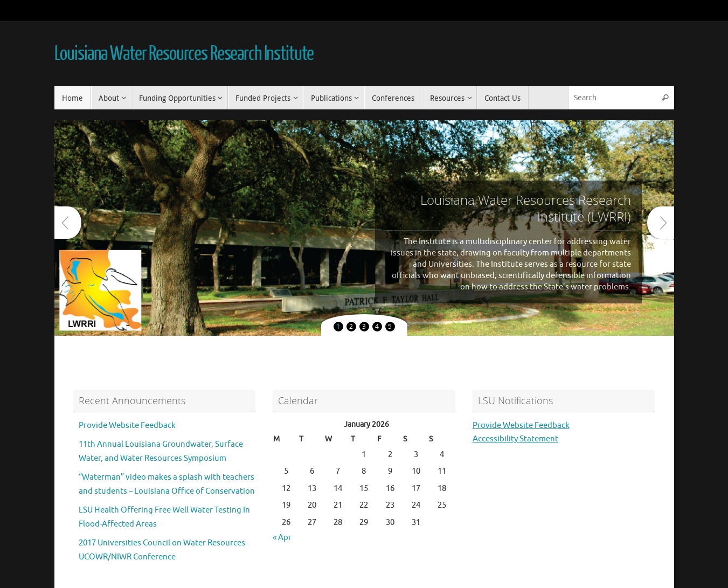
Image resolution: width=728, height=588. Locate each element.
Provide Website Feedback (127, 426)
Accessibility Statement (515, 439)
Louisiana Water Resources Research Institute (184, 54)
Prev (68, 223)
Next (661, 223)
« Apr (282, 538)
